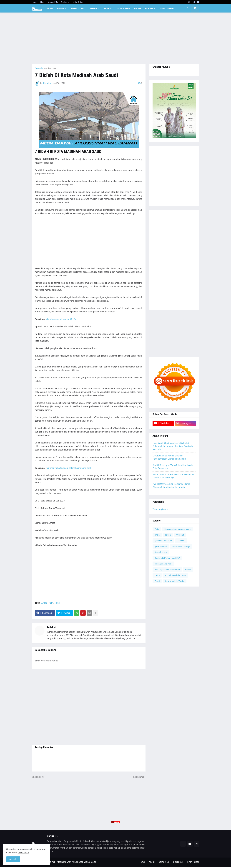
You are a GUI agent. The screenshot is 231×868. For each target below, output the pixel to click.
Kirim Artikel (78, 2)
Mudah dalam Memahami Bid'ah (61, 319)
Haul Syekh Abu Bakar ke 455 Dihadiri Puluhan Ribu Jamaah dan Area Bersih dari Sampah (173, 446)
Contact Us (53, 2)
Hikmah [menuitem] (94, 8)
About (43, 2)
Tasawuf (181, 541)
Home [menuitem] (50, 8)
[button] (188, 8)
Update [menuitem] (61, 8)
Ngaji (57, 603)
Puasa (188, 570)
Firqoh (168, 535)
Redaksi (51, 627)
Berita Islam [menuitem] (77, 8)
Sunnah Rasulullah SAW (175, 575)
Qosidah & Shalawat (163, 541)
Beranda (39, 68)
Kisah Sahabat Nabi (163, 564)
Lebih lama (139, 777)
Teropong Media (160, 509)
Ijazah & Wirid (161, 546)
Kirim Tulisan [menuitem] (167, 8)
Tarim (157, 575)
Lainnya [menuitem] (149, 8)
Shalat (157, 535)
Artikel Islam (51, 68)
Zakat (157, 581)
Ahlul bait (180, 535)
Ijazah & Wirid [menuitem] (123, 8)
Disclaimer (65, 2)
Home (34, 2)
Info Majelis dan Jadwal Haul (167, 570)
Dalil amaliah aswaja (181, 546)
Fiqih (157, 529)
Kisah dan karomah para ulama (177, 529)
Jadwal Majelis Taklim (175, 581)
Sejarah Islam (161, 552)
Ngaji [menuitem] (107, 8)
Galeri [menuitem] (138, 8)
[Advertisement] (116, 38)
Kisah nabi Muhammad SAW (167, 558)
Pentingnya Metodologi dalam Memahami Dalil (68, 468)
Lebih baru (38, 777)
